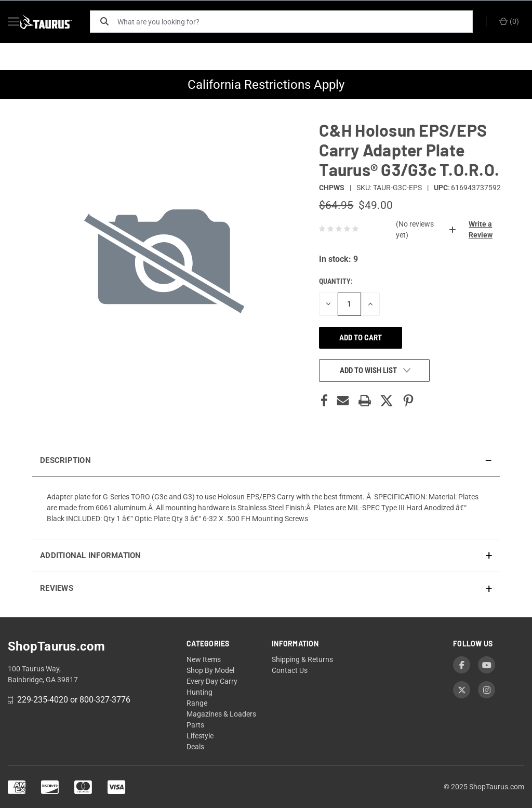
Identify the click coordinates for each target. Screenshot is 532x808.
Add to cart (361, 338)
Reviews (57, 588)
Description (65, 460)
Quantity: (336, 281)
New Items (204, 659)
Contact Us (290, 670)
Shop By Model (210, 670)
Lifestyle (200, 736)
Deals (195, 747)
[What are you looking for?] (300, 22)
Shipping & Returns (302, 659)
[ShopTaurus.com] (58, 22)
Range (197, 703)
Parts (195, 725)
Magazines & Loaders (221, 714)
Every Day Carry (212, 681)
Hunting (199, 692)
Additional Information (91, 555)
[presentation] (266, 508)
